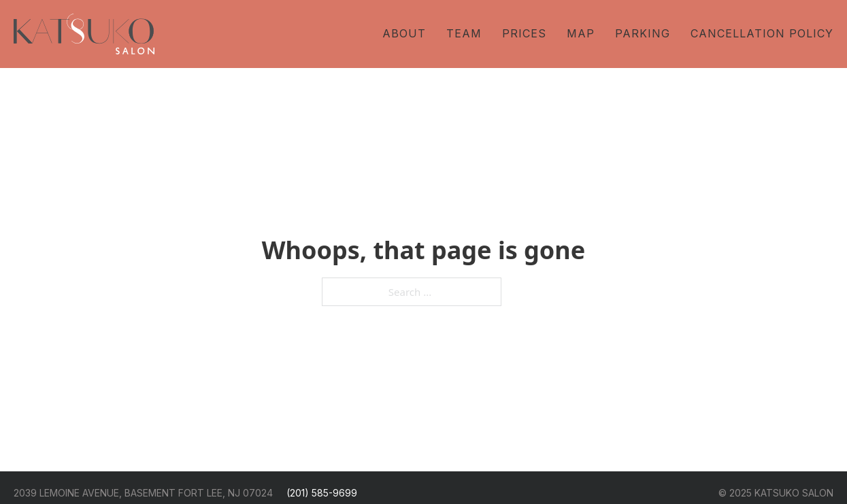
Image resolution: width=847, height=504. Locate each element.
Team (464, 33)
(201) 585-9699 (322, 493)
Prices (524, 33)
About (404, 33)
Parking (643, 33)
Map (581, 33)
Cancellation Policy (762, 33)
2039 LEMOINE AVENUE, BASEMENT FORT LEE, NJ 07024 (143, 493)
